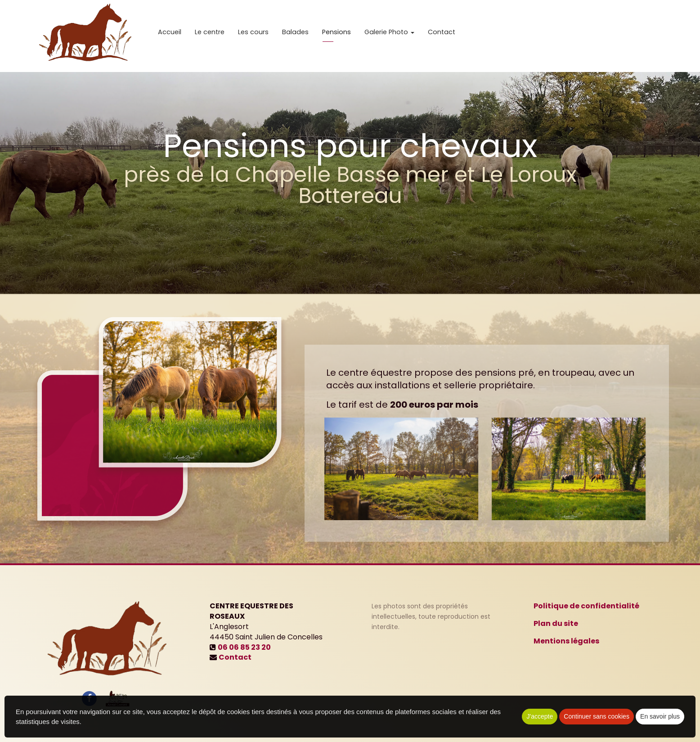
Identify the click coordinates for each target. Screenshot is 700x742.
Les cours (253, 36)
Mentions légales (566, 641)
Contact (442, 36)
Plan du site (556, 623)
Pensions (337, 36)
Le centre (210, 36)
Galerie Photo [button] (389, 36)
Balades (295, 36)
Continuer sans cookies (597, 716)
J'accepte (540, 716)
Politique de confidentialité (586, 606)
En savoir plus (660, 716)
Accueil (170, 36)
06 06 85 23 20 (244, 647)
